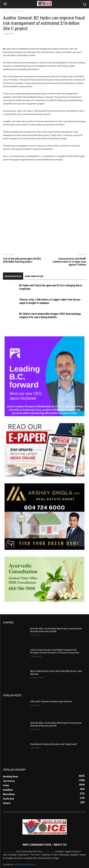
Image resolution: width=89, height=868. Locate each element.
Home (6, 11)
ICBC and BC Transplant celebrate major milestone (51, 702)
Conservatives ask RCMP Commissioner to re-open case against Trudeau (69, 262)
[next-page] (10, 328)
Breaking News (17, 11)
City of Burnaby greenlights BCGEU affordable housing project (22, 260)
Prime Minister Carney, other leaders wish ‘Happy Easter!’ (54, 744)
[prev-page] (5, 328)
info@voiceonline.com (25, 864)
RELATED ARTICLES (13, 276)
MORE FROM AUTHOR (34, 276)
